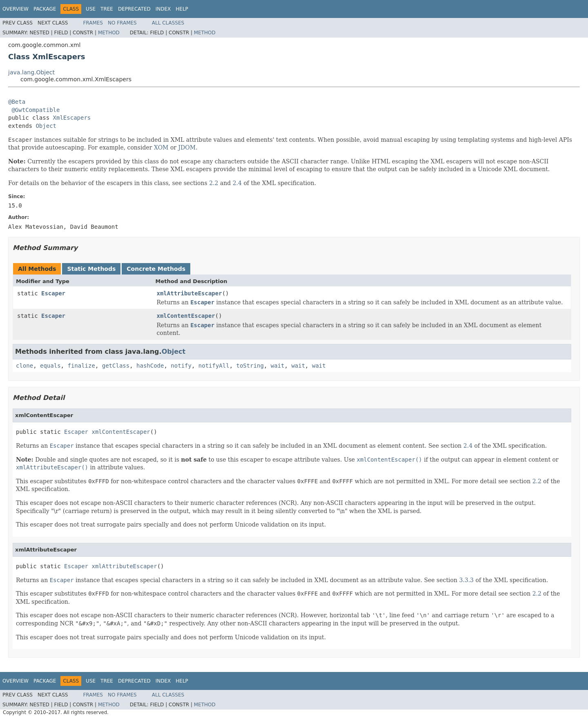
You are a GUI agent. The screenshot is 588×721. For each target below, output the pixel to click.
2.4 (237, 183)
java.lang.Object (31, 72)
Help (182, 9)
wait (278, 366)
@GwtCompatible (36, 110)
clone (24, 366)
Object (46, 126)
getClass (116, 366)
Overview (16, 9)
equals (50, 366)
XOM (161, 147)
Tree (107, 9)
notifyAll (214, 366)
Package (45, 9)
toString (250, 366)
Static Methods (91, 269)
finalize (81, 366)
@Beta (17, 102)
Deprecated (134, 9)
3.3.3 (466, 580)
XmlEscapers (72, 118)
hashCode (150, 366)
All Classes (168, 23)
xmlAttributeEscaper (189, 293)
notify (181, 366)
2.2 (214, 183)
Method (109, 33)
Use (91, 9)
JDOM (187, 147)
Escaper (53, 293)
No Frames (122, 23)
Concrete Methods (156, 269)
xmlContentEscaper (186, 316)
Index (163, 9)
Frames (93, 23)
